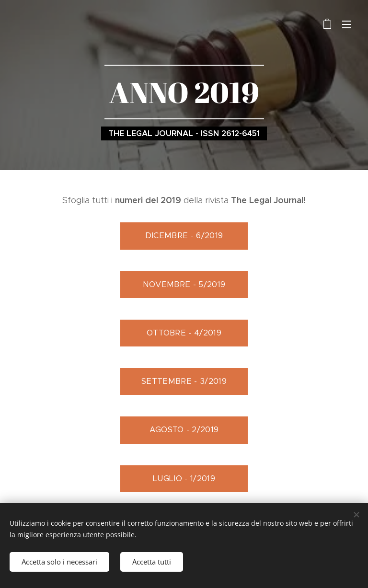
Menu (346, 24)
